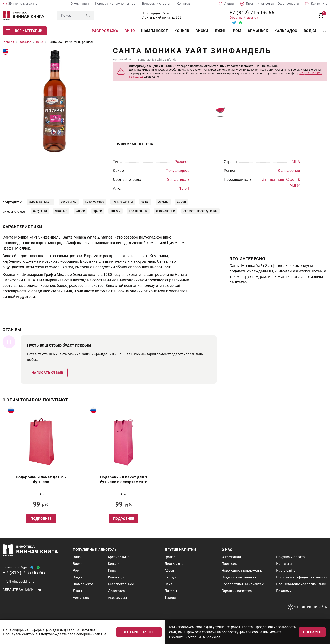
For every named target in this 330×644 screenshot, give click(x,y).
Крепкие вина (119, 557)
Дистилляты (174, 564)
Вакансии (284, 591)
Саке (168, 584)
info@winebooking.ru (18, 582)
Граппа (170, 557)
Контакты (184, 4)
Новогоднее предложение (242, 570)
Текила (170, 598)
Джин (221, 31)
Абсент (170, 570)
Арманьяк (258, 31)
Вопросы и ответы (156, 4)
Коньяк (182, 31)
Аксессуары (117, 598)
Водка (310, 31)
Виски (202, 31)
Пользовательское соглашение (301, 584)
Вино (130, 31)
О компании (80, 4)
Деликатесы (118, 591)
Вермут (170, 577)
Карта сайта (286, 570)
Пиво (112, 570)
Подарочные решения (239, 577)
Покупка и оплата (291, 557)
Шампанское (155, 31)
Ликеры (171, 591)
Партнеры (230, 564)
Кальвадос (286, 31)
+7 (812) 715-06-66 (250, 13)
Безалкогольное (121, 584)
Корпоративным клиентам (115, 4)
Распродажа (105, 31)
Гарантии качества (237, 591)
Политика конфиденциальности (302, 577)
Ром (237, 31)
